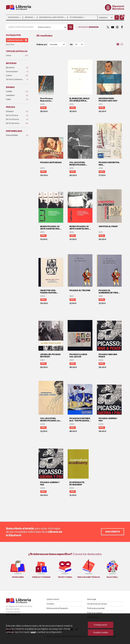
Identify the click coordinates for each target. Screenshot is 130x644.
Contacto (50, 604)
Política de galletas (95, 613)
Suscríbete (113, 532)
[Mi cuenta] (117, 17)
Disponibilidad (15, 135)
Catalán (15, 91)
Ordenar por (42, 44)
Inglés (15, 99)
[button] (122, 17)
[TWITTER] (108, 27)
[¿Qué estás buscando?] (21, 27)
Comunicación (15, 72)
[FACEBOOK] (122, 27)
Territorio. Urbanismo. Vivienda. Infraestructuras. (15, 79)
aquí (33, 632)
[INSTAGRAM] (117, 27)
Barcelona (15, 68)
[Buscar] (70, 27)
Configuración (101, 625)
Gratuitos (15, 111)
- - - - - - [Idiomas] (106, 17)
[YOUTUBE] (113, 27)
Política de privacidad (96, 608)
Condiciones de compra (97, 604)
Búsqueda (88, 27)
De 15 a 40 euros (15, 123)
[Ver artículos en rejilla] (118, 44)
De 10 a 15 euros (15, 119)
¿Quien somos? (53, 599)
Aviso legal (92, 599)
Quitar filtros (10, 45)
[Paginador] (79, 44)
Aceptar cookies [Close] (101, 632)
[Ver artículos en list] (122, 44)
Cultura (15, 76)
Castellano (15, 95)
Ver (71, 44)
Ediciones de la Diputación (57, 608)
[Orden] (57, 44)
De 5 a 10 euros (15, 115)
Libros (15, 56)
